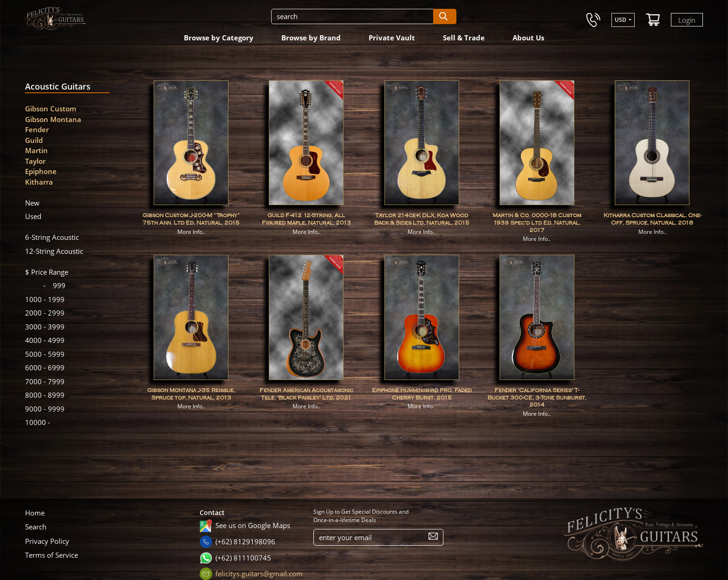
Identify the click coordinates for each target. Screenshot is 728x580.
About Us (528, 38)
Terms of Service (52, 555)
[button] (623, 20)
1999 (45, 299)
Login (687, 19)
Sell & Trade (464, 38)
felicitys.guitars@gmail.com (259, 574)
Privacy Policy (47, 541)
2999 (45, 313)
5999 (45, 354)
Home (35, 513)
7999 (45, 381)
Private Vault (392, 38)
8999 (45, 395)
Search (36, 527)
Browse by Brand (311, 38)
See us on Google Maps (253, 525)
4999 (45, 340)
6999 (45, 367)
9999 (45, 409)
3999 (45, 327)
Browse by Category (219, 38)
